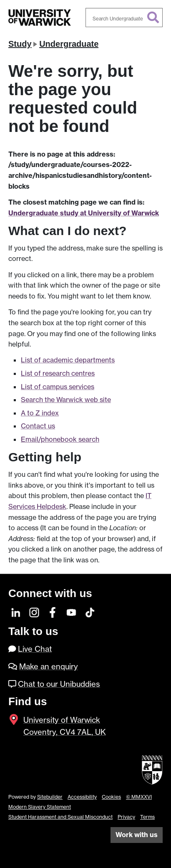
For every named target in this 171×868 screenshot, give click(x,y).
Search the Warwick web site (66, 400)
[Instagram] (34, 612)
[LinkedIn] (16, 612)
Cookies (111, 797)
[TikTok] (90, 612)
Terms (147, 817)
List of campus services (58, 387)
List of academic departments (68, 360)
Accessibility (82, 797)
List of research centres (58, 373)
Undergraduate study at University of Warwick (84, 213)
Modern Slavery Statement (40, 807)
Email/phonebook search (60, 439)
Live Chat (35, 649)
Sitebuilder (50, 797)
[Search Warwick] (124, 18)
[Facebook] (53, 612)
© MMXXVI (139, 797)
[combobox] (124, 18)
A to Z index (40, 413)
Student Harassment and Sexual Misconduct (60, 817)
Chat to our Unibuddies (59, 684)
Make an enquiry (49, 667)
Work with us (137, 835)
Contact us (38, 426)
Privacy (126, 817)
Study (20, 44)
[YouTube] (72, 612)
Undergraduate (69, 44)
